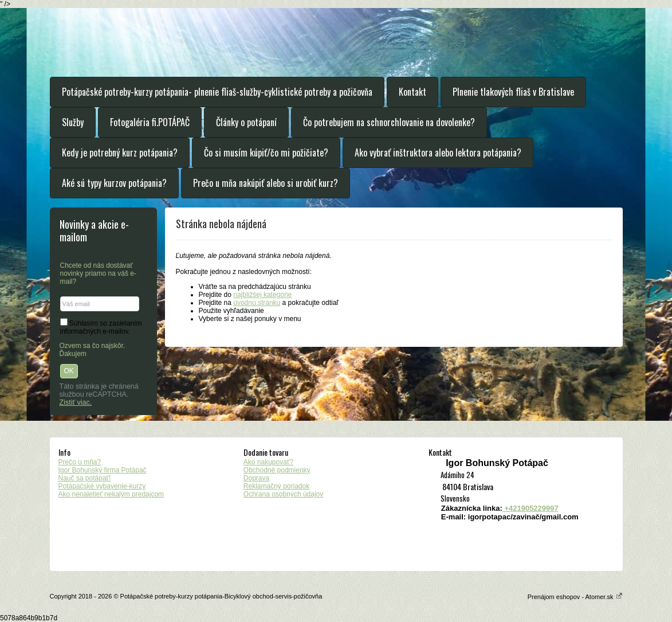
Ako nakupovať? (268, 462)
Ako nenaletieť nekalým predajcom (111, 494)
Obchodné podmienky (277, 470)
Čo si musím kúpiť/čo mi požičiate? (266, 152)
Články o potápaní (246, 122)
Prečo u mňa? (80, 462)
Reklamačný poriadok (276, 486)
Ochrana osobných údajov (283, 494)
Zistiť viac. (76, 402)
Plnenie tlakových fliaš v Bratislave (513, 92)
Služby (73, 122)
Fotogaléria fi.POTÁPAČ (150, 122)
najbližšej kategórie (262, 295)
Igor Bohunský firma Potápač (103, 470)
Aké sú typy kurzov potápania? (114, 183)
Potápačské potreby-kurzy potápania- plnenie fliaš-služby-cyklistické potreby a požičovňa (217, 92)
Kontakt (412, 92)
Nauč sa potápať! (85, 478)
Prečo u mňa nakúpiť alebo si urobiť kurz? (266, 183)
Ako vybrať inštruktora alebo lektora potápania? (438, 152)
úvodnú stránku (257, 303)
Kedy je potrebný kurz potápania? (120, 152)
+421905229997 (530, 508)
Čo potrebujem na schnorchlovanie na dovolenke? (389, 122)
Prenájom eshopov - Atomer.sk (575, 597)
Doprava (256, 478)
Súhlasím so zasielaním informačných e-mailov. (101, 327)
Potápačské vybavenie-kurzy (102, 486)
